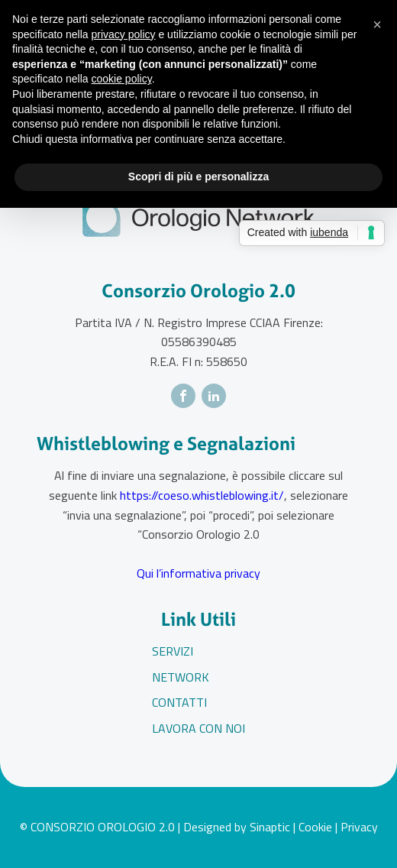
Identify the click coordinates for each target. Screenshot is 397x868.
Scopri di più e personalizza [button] (198, 177)
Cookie (315, 827)
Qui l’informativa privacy (198, 573)
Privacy (359, 827)
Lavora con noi (198, 728)
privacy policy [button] (124, 34)
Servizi (173, 651)
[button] (377, 24)
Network (181, 677)
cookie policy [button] (122, 79)
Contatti (179, 702)
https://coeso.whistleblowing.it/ (202, 495)
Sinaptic (270, 827)
